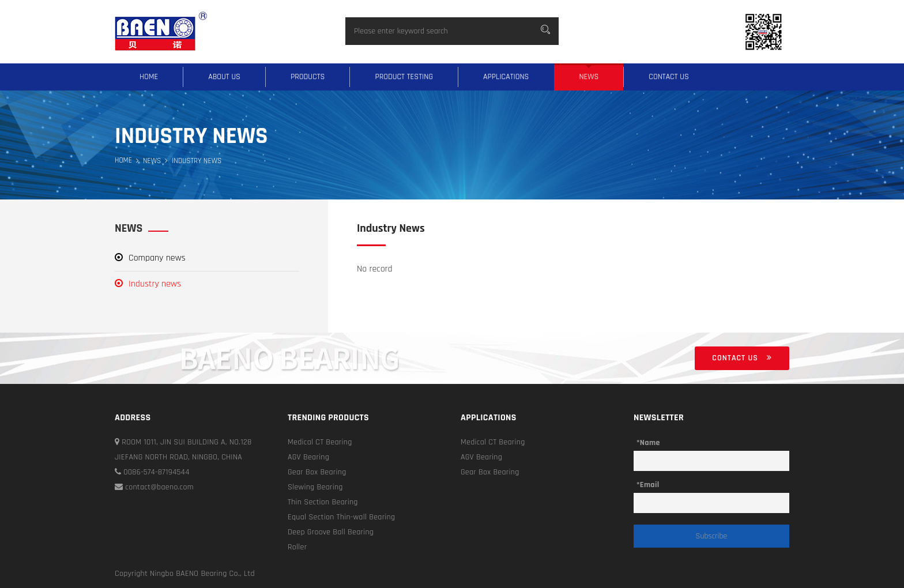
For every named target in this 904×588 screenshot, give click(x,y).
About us (224, 77)
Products (308, 77)
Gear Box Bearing (317, 472)
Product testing (404, 77)
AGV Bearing (308, 457)
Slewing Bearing (315, 487)
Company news (150, 258)
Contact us (669, 77)
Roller (297, 547)
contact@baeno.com (154, 487)
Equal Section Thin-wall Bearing (341, 517)
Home (149, 77)
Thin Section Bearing (323, 502)
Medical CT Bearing (320, 442)
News (589, 77)
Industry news (148, 284)
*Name (648, 443)
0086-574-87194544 (152, 472)
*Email (648, 485)
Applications (506, 77)
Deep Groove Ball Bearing (331, 532)
